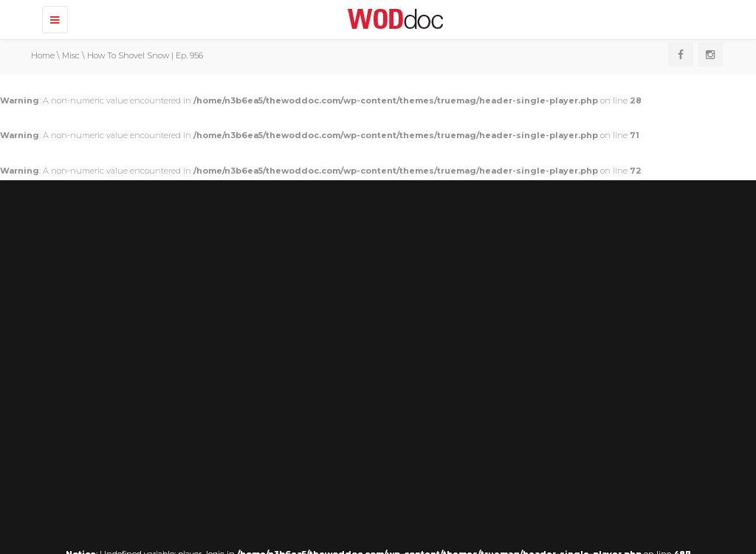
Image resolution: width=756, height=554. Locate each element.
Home (43, 55)
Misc (71, 55)
